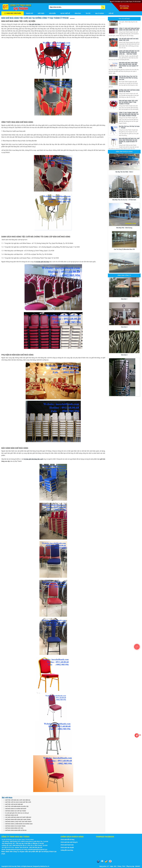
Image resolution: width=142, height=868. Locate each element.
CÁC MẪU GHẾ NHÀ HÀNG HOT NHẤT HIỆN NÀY (18, 817)
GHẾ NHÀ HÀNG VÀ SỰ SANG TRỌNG (15, 826)
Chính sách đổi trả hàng (67, 839)
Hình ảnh (78, 13)
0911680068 (124, 8)
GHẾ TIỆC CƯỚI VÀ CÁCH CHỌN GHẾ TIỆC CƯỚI (18, 802)
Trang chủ (29, 13)
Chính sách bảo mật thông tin (69, 842)
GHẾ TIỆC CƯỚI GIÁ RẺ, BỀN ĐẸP (14, 804)
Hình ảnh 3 (124, 352)
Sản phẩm (52, 13)
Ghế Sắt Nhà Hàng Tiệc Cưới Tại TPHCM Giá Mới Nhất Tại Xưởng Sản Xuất (128, 78)
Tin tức (88, 13)
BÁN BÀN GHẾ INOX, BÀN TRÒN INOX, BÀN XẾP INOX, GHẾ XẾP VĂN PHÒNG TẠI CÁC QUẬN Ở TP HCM (129, 66)
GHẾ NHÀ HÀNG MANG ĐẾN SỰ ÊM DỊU (16, 830)
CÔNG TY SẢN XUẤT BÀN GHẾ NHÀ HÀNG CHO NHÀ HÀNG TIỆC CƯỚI (129, 30)
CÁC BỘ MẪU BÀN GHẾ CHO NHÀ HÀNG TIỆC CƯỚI (129, 40)
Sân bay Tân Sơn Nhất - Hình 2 (124, 172)
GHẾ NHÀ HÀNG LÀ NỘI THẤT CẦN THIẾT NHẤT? (18, 822)
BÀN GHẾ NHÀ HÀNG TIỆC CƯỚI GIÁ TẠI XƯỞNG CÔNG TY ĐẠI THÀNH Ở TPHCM (128, 103)
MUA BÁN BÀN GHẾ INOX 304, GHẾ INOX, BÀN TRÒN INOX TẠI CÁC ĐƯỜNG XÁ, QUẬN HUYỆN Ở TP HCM (129, 141)
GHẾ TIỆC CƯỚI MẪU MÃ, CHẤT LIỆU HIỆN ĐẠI (18, 800)
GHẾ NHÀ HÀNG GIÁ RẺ (12, 815)
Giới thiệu (41, 13)
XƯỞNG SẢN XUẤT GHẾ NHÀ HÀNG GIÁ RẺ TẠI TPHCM (129, 91)
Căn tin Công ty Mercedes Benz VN (124, 250)
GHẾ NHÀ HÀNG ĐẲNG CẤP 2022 (14, 828)
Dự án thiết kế (65, 13)
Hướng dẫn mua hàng (67, 850)
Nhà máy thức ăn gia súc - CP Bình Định (124, 200)
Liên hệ (111, 13)
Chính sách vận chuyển (67, 847)
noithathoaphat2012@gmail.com (37, 849)
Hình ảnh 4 (124, 395)
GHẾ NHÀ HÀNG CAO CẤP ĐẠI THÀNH (16, 811)
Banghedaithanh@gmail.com (15, 849)
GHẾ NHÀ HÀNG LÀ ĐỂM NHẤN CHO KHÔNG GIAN (19, 824)
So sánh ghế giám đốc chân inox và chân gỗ (17, 813)
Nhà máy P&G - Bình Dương (124, 228)
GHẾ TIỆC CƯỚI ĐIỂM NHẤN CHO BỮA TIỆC (17, 806)
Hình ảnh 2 (124, 324)
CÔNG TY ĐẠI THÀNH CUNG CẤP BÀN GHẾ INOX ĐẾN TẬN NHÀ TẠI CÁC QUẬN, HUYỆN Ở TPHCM (129, 115)
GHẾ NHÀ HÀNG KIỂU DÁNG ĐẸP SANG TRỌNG (18, 819)
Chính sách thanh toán (67, 845)
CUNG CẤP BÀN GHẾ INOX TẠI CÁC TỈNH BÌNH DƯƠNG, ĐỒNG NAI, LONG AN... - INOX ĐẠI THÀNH (129, 53)
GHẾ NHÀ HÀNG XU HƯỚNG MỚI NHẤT (16, 809)
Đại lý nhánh (100, 13)
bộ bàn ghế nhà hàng (43, 262)
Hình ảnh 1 (124, 296)
